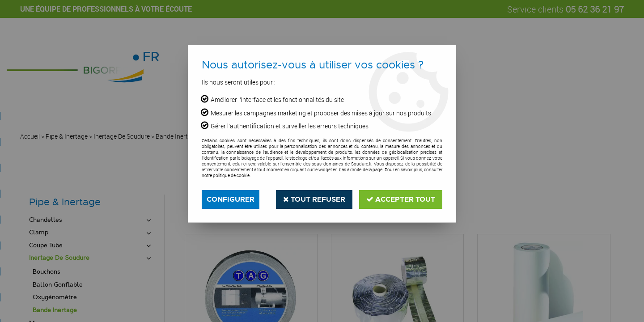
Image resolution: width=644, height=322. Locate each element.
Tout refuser (314, 199)
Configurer (231, 199)
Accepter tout (401, 199)
